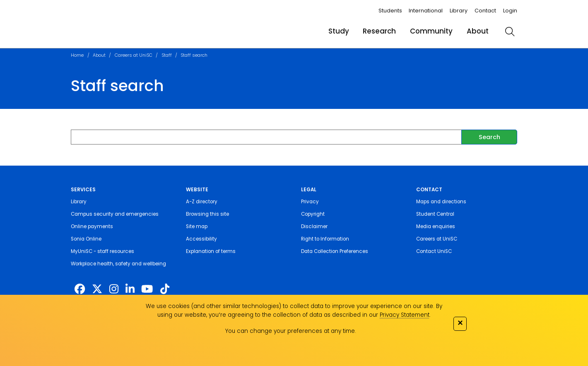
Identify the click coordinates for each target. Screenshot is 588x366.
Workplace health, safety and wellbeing (118, 264)
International (426, 11)
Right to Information (325, 239)
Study (339, 31)
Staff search (194, 55)
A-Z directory (202, 202)
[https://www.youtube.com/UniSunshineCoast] (147, 289)
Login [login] (510, 11)
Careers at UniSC (134, 55)
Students (390, 11)
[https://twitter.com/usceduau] (97, 289)
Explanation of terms (211, 251)
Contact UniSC (434, 251)
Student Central (435, 214)
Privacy (310, 202)
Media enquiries (436, 226)
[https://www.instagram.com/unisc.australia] (114, 289)
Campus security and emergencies (115, 214)
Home (77, 55)
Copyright (313, 214)
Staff (167, 55)
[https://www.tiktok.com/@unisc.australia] (165, 289)
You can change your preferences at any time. (291, 331)
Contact (485, 11)
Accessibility (201, 239)
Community (431, 31)
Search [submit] (489, 137)
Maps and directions (441, 202)
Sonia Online (86, 239)
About (478, 31)
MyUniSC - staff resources (102, 251)
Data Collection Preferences (335, 251)
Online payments (92, 226)
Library (459, 11)
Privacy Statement (405, 315)
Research (379, 31)
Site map (197, 226)
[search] (510, 31)
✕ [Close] (460, 323)
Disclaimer (314, 226)
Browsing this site (207, 214)
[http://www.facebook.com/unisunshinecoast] (80, 289)
